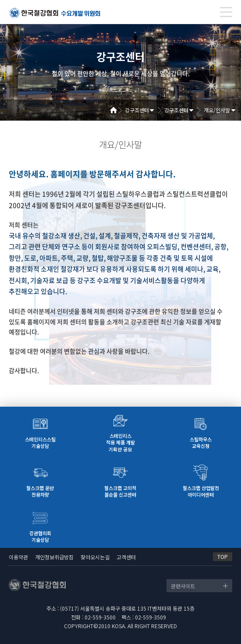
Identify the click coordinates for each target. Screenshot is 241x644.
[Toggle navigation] (226, 12)
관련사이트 (183, 586)
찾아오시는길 (95, 557)
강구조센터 (137, 110)
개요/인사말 (217, 110)
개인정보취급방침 (54, 557)
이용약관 (18, 557)
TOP (223, 556)
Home (117, 110)
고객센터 (126, 557)
